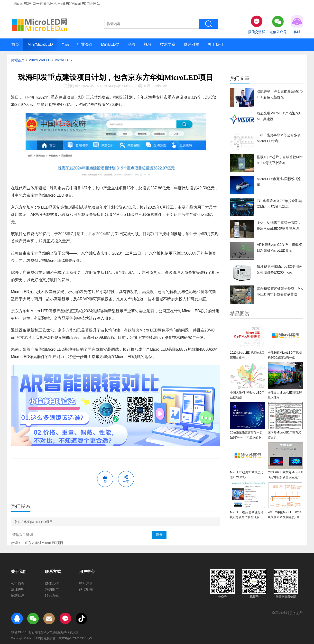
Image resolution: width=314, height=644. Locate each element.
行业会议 (85, 44)
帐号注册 (86, 583)
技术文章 (168, 44)
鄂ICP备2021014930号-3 (75, 638)
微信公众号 (278, 25)
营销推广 (52, 589)
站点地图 (86, 589)
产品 (65, 44)
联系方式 (52, 596)
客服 (297, 25)
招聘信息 (18, 596)
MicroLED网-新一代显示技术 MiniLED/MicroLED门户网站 (57, 4)
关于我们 (215, 44)
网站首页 (18, 60)
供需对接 (192, 44)
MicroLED (62, 60)
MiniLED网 (110, 44)
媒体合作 (52, 583)
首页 (15, 44)
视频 (148, 44)
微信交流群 (257, 25)
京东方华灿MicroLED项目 (33, 522)
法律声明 (18, 589)
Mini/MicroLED (40, 44)
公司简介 (18, 583)
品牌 (132, 44)
